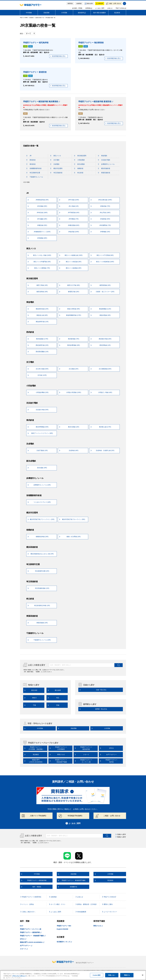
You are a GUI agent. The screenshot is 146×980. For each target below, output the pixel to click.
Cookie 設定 (97, 975)
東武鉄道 (31, 164)
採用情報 (89, 8)
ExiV (22, 926)
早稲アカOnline (121, 8)
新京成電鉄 (79, 164)
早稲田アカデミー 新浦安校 (35, 72)
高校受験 (46, 13)
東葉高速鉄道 (104, 173)
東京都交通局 (80, 156)
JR (29, 156)
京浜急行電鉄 (104, 160)
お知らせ (110, 8)
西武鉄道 (31, 160)
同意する (127, 975)
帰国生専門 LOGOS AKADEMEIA (32, 942)
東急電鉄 (103, 156)
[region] (73, 975)
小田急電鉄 (79, 160)
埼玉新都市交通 (33, 173)
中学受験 (29, 13)
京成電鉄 (55, 164)
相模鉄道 (79, 168)
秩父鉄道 (79, 173)
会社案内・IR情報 (77, 8)
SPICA (23, 939)
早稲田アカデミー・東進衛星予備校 (33, 936)
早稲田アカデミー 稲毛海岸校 (36, 43)
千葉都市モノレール (35, 177)
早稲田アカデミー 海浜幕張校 (91, 43)
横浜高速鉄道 (104, 168)
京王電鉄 (55, 160)
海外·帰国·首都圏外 (100, 13)
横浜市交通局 (56, 168)
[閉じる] (143, 975)
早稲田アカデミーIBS (64, 926)
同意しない (112, 975)
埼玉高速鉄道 (56, 173)
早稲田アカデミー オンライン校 (31, 929)
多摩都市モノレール (106, 164)
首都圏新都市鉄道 (34, 168)
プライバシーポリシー (19, 976)
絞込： (28, 33)
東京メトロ (56, 156)
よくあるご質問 (100, 8)
